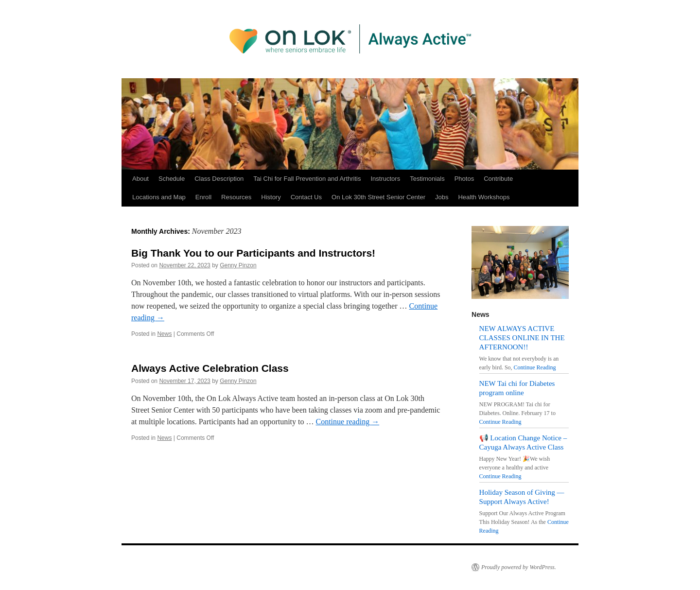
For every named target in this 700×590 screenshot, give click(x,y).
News (164, 334)
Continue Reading (535, 367)
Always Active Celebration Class (210, 368)
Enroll (203, 197)
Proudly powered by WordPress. (519, 567)
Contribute (498, 179)
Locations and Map (159, 197)
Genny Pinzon (238, 265)
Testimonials (427, 179)
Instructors (385, 179)
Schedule (172, 179)
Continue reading (348, 422)
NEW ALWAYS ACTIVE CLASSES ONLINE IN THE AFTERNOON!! (522, 338)
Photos (464, 179)
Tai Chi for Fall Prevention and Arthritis (307, 179)
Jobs (442, 197)
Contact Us (306, 197)
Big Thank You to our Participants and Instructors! (253, 253)
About (140, 179)
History (271, 197)
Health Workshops (484, 197)
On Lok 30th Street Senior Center (378, 197)
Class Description (219, 179)
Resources (236, 197)
